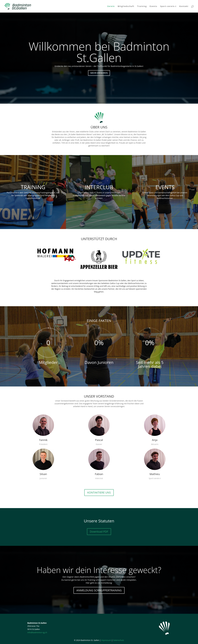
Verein (111, 6)
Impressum (106, 640)
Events (153, 6)
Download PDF (99, 532)
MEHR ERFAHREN (99, 80)
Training (142, 6)
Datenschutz (118, 640)
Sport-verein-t (168, 6)
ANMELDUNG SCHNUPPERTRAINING (99, 596)
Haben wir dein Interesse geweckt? (99, 575)
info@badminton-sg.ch (37, 632)
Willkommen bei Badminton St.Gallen (99, 59)
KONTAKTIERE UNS (99, 492)
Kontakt (184, 6)
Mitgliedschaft (126, 6)
